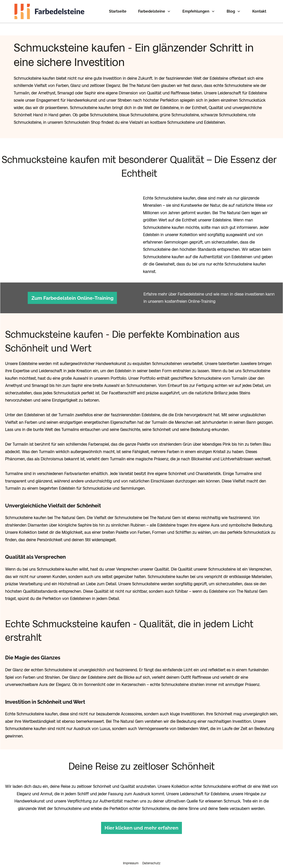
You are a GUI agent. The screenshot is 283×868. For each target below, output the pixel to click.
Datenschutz (151, 852)
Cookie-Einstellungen (141, 861)
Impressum (131, 852)
